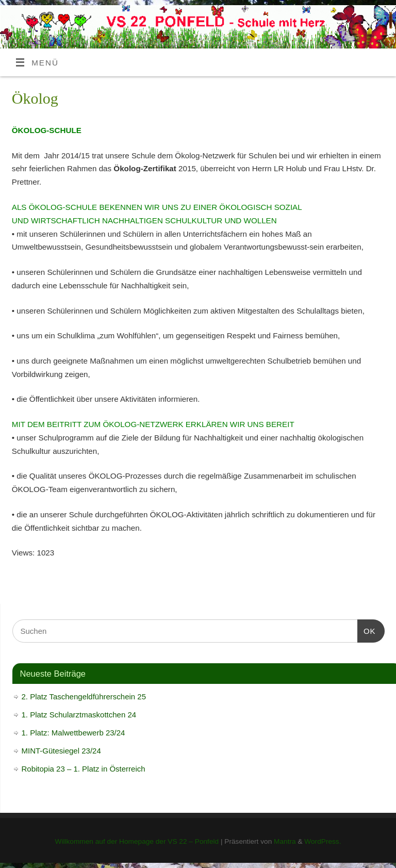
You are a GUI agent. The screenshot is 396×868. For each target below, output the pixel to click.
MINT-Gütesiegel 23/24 (61, 751)
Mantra (285, 841)
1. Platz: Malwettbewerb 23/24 (73, 733)
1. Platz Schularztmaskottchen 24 (79, 715)
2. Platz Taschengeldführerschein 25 (84, 697)
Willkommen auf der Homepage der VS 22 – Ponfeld (137, 841)
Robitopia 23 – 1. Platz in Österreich (84, 769)
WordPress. (323, 841)
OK (367, 630)
